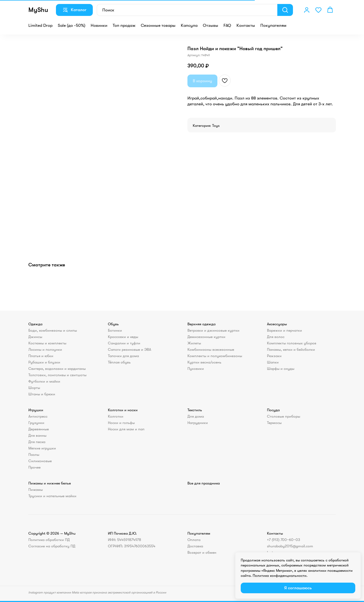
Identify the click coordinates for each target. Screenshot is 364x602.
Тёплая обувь (119, 362)
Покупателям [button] (273, 25)
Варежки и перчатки (284, 330)
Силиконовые (40, 461)
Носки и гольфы (121, 423)
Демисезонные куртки (206, 337)
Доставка (195, 546)
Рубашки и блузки (44, 362)
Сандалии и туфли (124, 343)
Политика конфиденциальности (280, 575)
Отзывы (210, 25)
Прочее (34, 467)
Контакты (246, 25)
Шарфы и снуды (281, 369)
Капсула (189, 25)
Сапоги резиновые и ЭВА (130, 349)
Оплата (194, 540)
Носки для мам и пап (126, 429)
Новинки (99, 25)
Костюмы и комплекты (47, 343)
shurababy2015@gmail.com (290, 546)
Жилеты (194, 343)
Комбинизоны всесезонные (211, 349)
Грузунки (36, 423)
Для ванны (37, 435)
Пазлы (34, 454)
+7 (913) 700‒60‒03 (284, 540)
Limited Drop (40, 25)
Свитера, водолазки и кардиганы (57, 369)
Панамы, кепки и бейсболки (291, 349)
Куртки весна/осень (204, 362)
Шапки (273, 362)
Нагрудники (198, 423)
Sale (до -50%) (72, 25)
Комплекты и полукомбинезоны (215, 356)
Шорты (34, 388)
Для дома (196, 416)
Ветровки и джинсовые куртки (213, 330)
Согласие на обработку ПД (52, 546)
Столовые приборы (284, 416)
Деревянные (39, 429)
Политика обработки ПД (49, 540)
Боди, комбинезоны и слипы (53, 330)
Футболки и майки (44, 381)
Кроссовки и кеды (123, 337)
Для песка (37, 442)
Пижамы (36, 490)
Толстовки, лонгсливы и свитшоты (57, 375)
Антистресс (38, 416)
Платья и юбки (41, 356)
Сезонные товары (158, 25)
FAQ (227, 25)
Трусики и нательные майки (52, 496)
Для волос (276, 337)
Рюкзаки (274, 356)
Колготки (116, 416)
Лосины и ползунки (45, 349)
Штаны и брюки (42, 394)
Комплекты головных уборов (292, 343)
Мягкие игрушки (42, 448)
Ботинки (115, 330)
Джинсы (35, 337)
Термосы (274, 423)
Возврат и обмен (202, 552)
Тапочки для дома (123, 356)
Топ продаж (124, 25)
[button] (307, 10)
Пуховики (196, 369)
